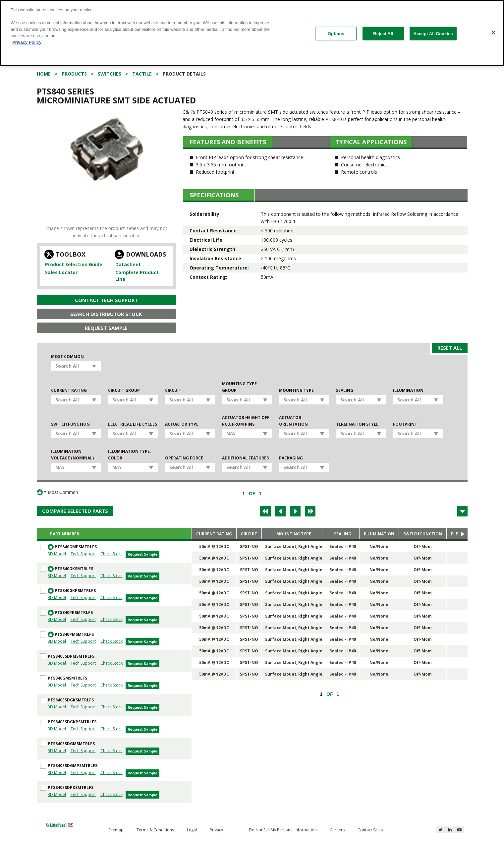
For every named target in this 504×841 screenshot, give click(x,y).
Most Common (67, 357)
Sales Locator (61, 272)
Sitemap (116, 830)
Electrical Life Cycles (133, 424)
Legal (192, 830)
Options (336, 33)
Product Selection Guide (74, 264)
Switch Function (70, 424)
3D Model (57, 554)
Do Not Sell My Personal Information (283, 830)
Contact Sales (370, 830)
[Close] (493, 32)
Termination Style (357, 424)
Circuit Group (124, 390)
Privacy (216, 830)
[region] (252, 33)
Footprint (405, 424)
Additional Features (245, 458)
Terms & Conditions (155, 830)
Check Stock (112, 554)
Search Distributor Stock (106, 314)
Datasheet (128, 264)
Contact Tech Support (106, 300)
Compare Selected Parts (75, 511)
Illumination (408, 390)
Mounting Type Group (239, 387)
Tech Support (83, 554)
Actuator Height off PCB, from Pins (246, 421)
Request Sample (106, 328)
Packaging (291, 458)
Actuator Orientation (293, 421)
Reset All (450, 348)
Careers (337, 830)
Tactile (142, 74)
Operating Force (184, 458)
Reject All (383, 33)
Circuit (173, 390)
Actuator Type (182, 424)
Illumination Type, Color (129, 455)
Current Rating (69, 390)
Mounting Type (296, 390)
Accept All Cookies (433, 33)
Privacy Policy (27, 42)
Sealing (345, 390)
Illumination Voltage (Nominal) (72, 455)
